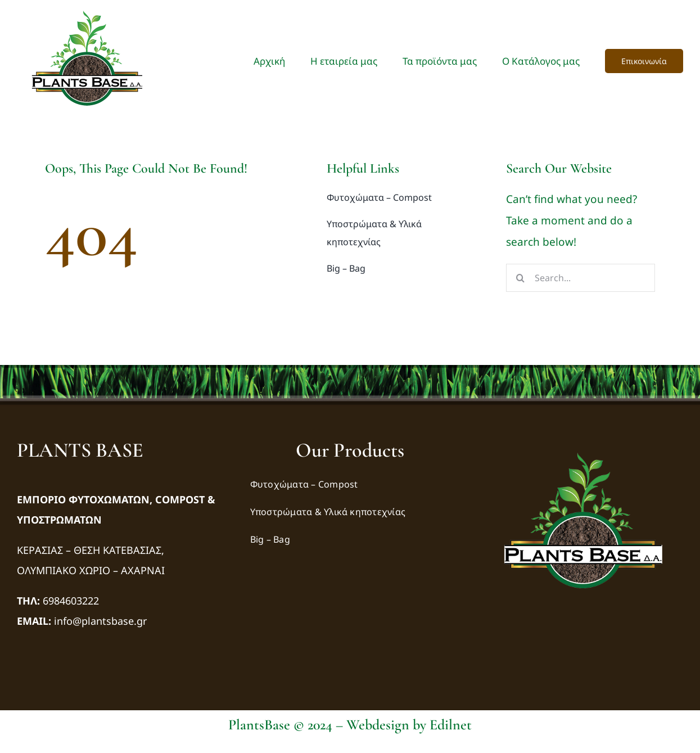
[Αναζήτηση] (520, 278)
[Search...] (581, 278)
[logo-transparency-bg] (583, 443)
